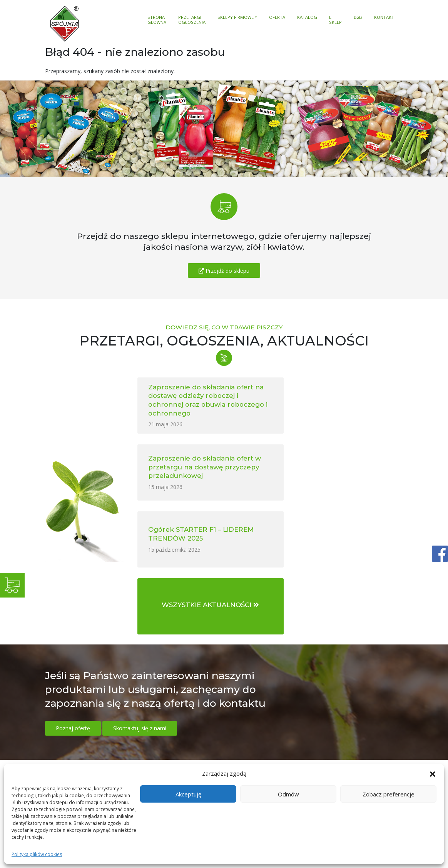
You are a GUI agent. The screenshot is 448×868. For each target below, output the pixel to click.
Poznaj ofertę (73, 594)
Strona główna (157, 20)
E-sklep (335, 20)
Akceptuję (188, 794)
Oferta (277, 18)
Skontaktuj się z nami (140, 594)
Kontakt (384, 18)
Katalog (307, 18)
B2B (358, 18)
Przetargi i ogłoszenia (192, 20)
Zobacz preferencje (389, 794)
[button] (433, 774)
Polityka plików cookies (37, 854)
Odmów (288, 794)
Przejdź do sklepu (224, 271)
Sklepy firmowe (236, 18)
